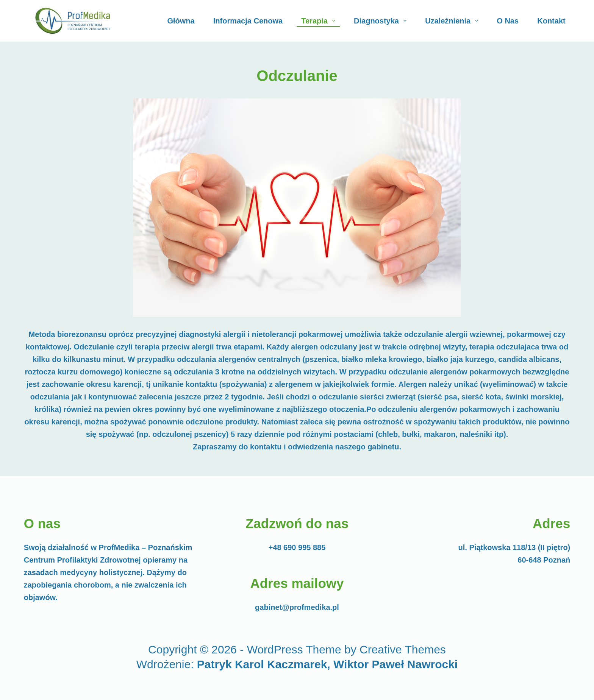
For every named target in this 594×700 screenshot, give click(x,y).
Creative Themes (403, 649)
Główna (181, 21)
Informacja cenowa (248, 21)
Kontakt (551, 21)
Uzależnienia (453, 21)
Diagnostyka (382, 21)
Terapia (320, 21)
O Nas (508, 21)
